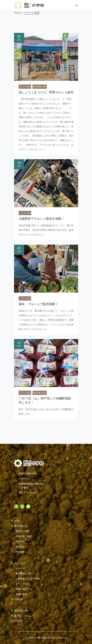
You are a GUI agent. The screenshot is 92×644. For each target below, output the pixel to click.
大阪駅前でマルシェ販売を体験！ (41, 219)
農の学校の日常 (40, 87)
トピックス (20, 563)
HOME (17, 521)
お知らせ (20, 568)
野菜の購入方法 (40, 393)
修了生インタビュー (24, 616)
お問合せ (19, 621)
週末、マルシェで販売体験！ (38, 304)
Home (17, 13)
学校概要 (20, 552)
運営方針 (20, 542)
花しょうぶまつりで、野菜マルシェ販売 (46, 92)
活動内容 (19, 599)
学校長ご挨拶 (22, 531)
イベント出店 (25, 87)
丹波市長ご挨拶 (24, 536)
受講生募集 (21, 594)
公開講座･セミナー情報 (28, 579)
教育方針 (20, 547)
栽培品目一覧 (21, 611)
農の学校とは (21, 526)
